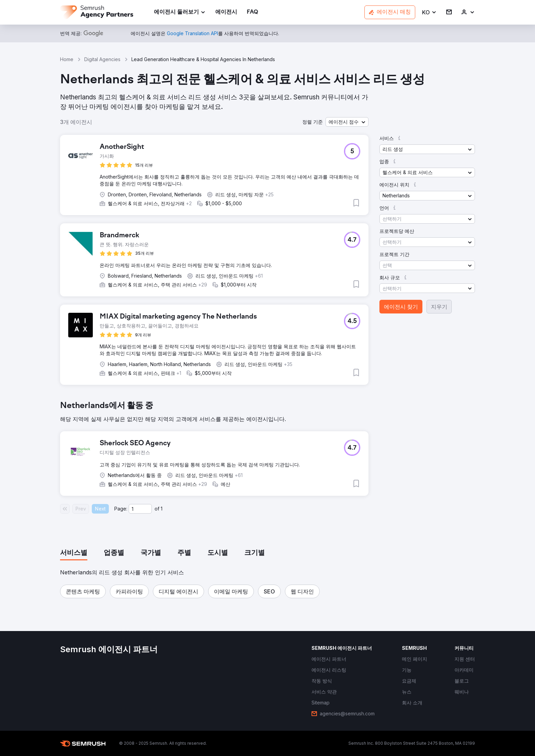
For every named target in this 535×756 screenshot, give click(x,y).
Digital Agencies (102, 59)
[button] (429, 12)
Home (67, 59)
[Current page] (140, 509)
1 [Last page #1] (162, 509)
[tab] (74, 553)
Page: (121, 509)
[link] (226, 12)
